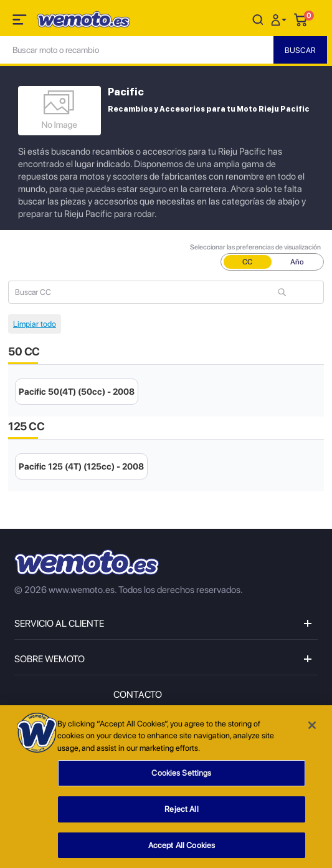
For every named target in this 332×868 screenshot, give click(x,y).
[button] (280, 19)
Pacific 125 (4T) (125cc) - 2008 (81, 466)
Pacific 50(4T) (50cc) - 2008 (77, 392)
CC (247, 262)
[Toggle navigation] (21, 22)
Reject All (181, 813)
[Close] (312, 729)
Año (297, 262)
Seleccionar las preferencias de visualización (255, 247)
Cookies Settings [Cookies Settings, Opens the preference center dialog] (181, 777)
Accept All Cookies (182, 849)
